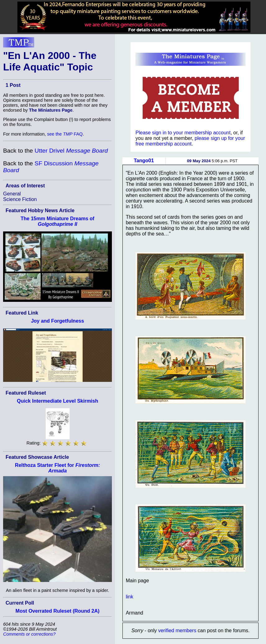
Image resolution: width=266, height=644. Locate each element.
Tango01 (144, 161)
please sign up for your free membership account (190, 141)
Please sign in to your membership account (183, 133)
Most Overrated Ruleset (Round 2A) (57, 611)
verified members (177, 631)
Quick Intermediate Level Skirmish (57, 401)
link (130, 597)
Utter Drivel (71, 151)
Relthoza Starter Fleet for (57, 468)
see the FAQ (65, 134)
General (12, 194)
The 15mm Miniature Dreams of (57, 221)
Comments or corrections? (29, 634)
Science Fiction (20, 199)
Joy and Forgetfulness (58, 321)
